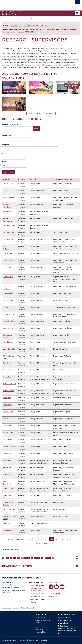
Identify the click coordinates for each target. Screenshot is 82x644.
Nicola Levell (8, 453)
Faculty (34, 179)
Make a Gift (40, 630)
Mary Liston (7, 523)
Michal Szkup (8, 342)
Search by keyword (10, 125)
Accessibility (44, 640)
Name (6, 179)
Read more (30, 32)
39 (47, 539)
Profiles (23, 608)
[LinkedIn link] (56, 587)
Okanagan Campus (65, 620)
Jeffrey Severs (8, 530)
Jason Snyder (8, 328)
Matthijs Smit (8, 474)
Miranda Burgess (9, 197)
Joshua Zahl (7, 419)
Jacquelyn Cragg (9, 225)
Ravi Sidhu (7, 191)
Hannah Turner (8, 232)
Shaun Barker (8, 239)
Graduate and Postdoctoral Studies (41, 578)
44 (74, 539)
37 (36, 539)
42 (64, 539)
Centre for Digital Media (67, 628)
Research (31, 608)
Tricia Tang (7, 398)
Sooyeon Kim (8, 433)
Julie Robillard (8, 300)
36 (31, 539)
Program (6, 145)
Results (5, 161)
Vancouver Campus (65, 618)
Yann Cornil (7, 460)
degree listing (67, 65)
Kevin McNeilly (8, 260)
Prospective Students (18, 18)
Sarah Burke (8, 267)
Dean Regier (8, 363)
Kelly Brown (7, 405)
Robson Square (64, 626)
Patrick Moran (8, 426)
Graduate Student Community (38, 595)
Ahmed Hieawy (8, 314)
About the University (43, 620)
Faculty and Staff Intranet (38, 601)
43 (69, 539)
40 (53, 539)
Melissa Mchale (9, 391)
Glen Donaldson (9, 509)
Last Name (7, 136)
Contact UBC (40, 618)
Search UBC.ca (41, 632)
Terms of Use (22, 640)
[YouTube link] (62, 587)
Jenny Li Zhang (9, 488)
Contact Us (6, 593)
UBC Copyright (33, 640)
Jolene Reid (7, 440)
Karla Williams (8, 211)
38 (42, 539)
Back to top (7, 608)
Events (38, 625)
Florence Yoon (8, 277)
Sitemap (16, 608)
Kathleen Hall (8, 412)
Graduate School (7, 18)
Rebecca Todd (8, 184)
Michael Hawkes (9, 321)
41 (58, 539)
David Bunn (7, 377)
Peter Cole (7, 467)
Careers (38, 627)
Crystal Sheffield (9, 447)
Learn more (53, 56)
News (37, 623)
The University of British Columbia (35, 4)
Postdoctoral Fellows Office (37, 590)
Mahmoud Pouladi (10, 384)
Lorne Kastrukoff (9, 349)
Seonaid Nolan (8, 370)
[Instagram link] (51, 587)
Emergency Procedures (9, 640)
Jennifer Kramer (9, 293)
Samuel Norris (8, 307)
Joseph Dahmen (9, 253)
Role (4, 154)
